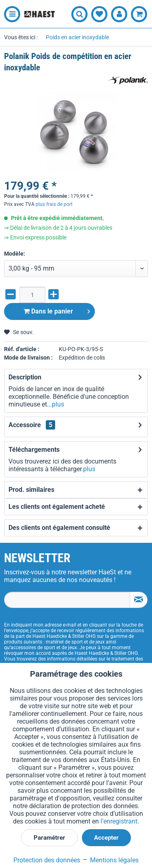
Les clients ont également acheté (57, 507)
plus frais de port (54, 204)
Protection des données (47, 860)
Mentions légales (110, 860)
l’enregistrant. (120, 821)
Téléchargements (34, 450)
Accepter (106, 838)
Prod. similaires (31, 490)
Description (25, 377)
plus (58, 404)
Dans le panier (57, 310)
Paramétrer (49, 838)
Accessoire (32, 425)
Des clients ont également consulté (59, 528)
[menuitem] (10, 14)
